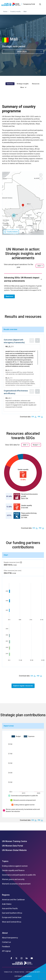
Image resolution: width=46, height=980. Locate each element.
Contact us (6, 942)
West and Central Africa (12, 922)
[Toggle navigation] (43, 4)
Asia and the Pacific (10, 909)
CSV (33, 417)
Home (5, 12)
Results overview (10, 329)
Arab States (7, 904)
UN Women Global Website (14, 850)
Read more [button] (9, 296)
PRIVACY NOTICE (19, 972)
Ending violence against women (24, 805)
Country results (15, 12)
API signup (6, 951)
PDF (39, 417)
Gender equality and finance (13, 870)
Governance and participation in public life (24, 796)
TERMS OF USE (8, 972)
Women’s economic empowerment (24, 800)
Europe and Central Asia (12, 917)
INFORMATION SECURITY (33, 972)
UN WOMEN (28, 976)
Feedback (6, 947)
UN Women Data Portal (12, 846)
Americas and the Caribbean (13, 900)
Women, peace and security (13, 879)
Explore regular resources (23, 686)
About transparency (10, 938)
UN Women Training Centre (14, 841)
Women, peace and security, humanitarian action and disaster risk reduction (23, 810)
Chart (6, 555)
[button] (23, 205)
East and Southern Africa (12, 913)
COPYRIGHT (18, 976)
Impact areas (9, 726)
